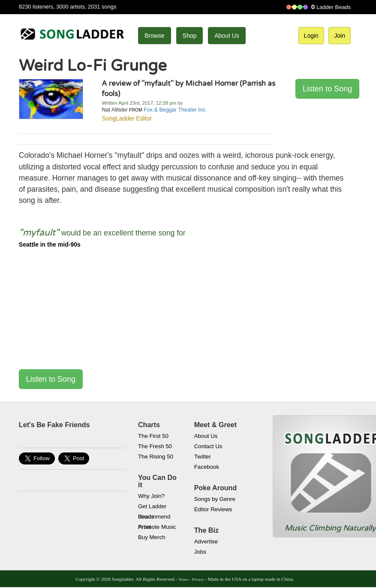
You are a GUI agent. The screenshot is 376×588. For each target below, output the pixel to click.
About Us (227, 36)
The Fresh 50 (155, 446)
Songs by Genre (215, 499)
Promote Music (157, 527)
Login (311, 36)
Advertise (206, 541)
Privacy (198, 579)
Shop (190, 36)
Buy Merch (152, 537)
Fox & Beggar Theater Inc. (175, 110)
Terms (183, 579)
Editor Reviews (213, 509)
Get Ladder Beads (152, 507)
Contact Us (208, 446)
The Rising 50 (156, 457)
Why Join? (151, 496)
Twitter (203, 457)
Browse (155, 36)
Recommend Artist (154, 518)
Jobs (200, 552)
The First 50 (153, 436)
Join (340, 36)
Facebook (207, 467)
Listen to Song (327, 89)
